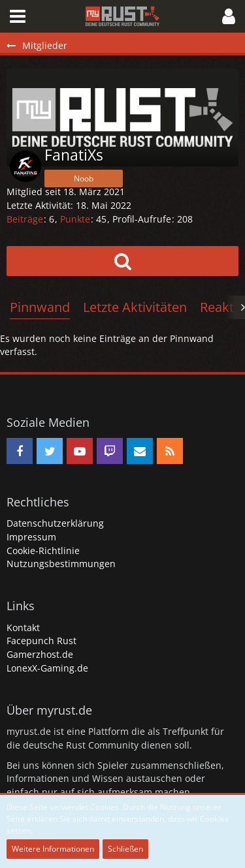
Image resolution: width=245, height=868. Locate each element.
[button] (18, 16)
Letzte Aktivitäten (135, 307)
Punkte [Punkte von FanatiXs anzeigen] (75, 219)
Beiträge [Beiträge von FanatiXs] (25, 219)
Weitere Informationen (53, 849)
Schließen (125, 849)
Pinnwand (40, 307)
